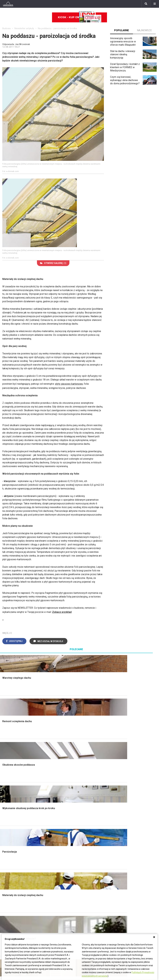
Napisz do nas (116, 900)
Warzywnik (127, 809)
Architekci (8, 864)
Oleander (7, 907)
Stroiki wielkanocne (13, 875)
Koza (85, 861)
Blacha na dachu (51, 805)
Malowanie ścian (51, 788)
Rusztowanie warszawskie (57, 798)
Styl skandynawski (92, 809)
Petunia (6, 928)
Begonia (7, 897)
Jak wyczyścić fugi (132, 857)
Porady (6, 781)
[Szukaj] (146, 4)
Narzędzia (48, 791)
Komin (6, 788)
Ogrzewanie (88, 857)
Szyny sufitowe (90, 868)
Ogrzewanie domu (12, 809)
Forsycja (7, 917)
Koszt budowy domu (14, 795)
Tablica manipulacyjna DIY (135, 875)
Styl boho (87, 805)
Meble (6, 847)
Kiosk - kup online (80, 17)
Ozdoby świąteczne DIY (15, 857)
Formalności (9, 802)
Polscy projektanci (12, 861)
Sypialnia (87, 788)
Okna (5, 791)
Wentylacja (88, 871)
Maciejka (7, 914)
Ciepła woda (9, 805)
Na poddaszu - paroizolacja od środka (57, 28)
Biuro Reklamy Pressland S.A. (124, 897)
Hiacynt (6, 893)
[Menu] (155, 4)
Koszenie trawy (130, 802)
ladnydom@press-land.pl (122, 893)
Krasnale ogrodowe (132, 816)
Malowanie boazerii (53, 795)
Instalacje (8, 819)
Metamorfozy (89, 802)
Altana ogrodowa (131, 784)
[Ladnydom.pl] (8, 4)
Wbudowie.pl (89, 854)
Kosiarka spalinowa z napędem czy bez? (138, 827)
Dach (5, 798)
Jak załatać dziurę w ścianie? (137, 854)
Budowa (6, 28)
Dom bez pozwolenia (93, 847)
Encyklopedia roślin (132, 812)
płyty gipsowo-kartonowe (69, 384)
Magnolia (127, 823)
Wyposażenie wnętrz (14, 851)
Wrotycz (126, 819)
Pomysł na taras (64, 900)
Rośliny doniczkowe (132, 791)
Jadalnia (86, 798)
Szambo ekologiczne (54, 809)
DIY (124, 871)
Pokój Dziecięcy (11, 854)
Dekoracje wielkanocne (15, 871)
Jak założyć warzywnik (134, 864)
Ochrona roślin (129, 795)
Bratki (5, 924)
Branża (59, 897)
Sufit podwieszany (52, 802)
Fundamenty (9, 812)
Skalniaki (126, 788)
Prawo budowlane (92, 851)
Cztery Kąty (48, 851)
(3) (53, 263)
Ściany (6, 816)
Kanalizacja (88, 875)
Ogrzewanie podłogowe (95, 864)
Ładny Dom (48, 847)
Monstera (127, 781)
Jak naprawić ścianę (132, 868)
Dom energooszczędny (94, 878)
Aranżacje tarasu (130, 805)
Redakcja (113, 903)
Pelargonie (8, 921)
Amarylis (7, 910)
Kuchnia (86, 791)
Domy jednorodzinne (66, 893)
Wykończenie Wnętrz (54, 784)
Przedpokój (88, 795)
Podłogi (46, 781)
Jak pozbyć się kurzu (133, 861)
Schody (6, 784)
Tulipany (7, 903)
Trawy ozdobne (130, 832)
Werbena (7, 931)
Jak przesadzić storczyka (136, 851)
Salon (85, 781)
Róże (5, 900)
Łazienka (87, 784)
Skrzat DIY (127, 847)
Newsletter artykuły (24, 28)
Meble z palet (129, 798)
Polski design (10, 868)
